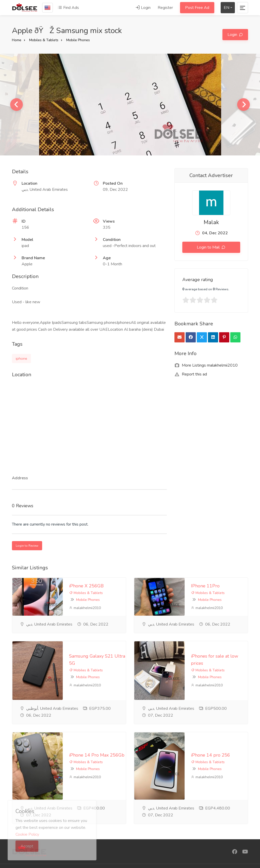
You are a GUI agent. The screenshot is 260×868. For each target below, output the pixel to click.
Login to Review (27, 546)
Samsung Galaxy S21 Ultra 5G (50, 636)
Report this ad (191, 374)
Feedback (102, 827)
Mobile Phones (78, 40)
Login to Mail (209, 247)
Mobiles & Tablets (44, 40)
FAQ (97, 818)
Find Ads (68, 8)
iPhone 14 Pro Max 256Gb (46, 696)
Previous (17, 105)
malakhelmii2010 (34, 599)
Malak (211, 222)
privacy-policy (105, 810)
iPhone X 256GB (36, 584)
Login (143, 8)
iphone (21, 358)
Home (17, 40)
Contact (100, 835)
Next (243, 105)
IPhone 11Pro (155, 584)
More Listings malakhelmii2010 (206, 365)
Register (165, 8)
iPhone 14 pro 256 (160, 696)
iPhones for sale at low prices (170, 636)
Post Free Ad (197, 8)
